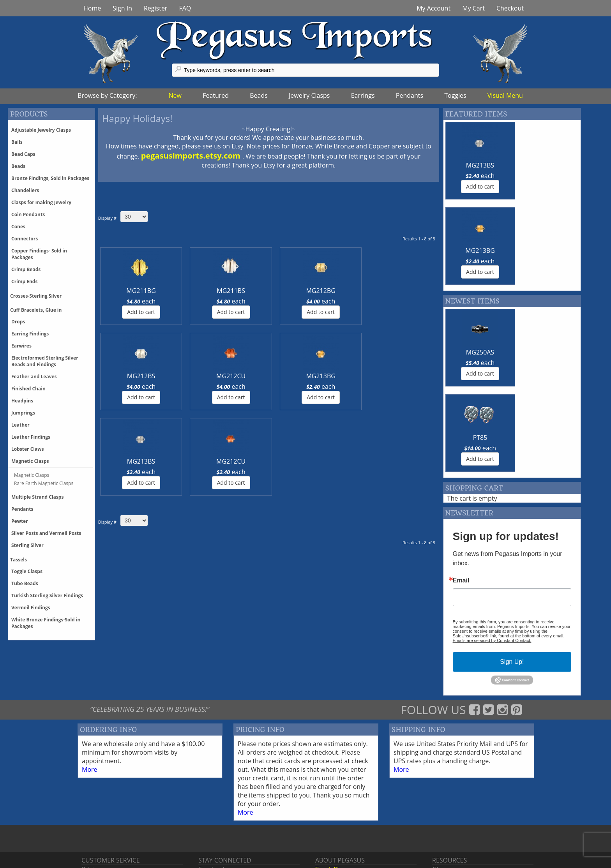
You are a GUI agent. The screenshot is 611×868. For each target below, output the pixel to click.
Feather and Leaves (34, 377)
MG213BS (125, 376)
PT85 (546, 267)
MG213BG (412, 291)
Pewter (20, 521)
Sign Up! (512, 491)
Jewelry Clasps (309, 95)
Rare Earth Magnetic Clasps (44, 483)
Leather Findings (31, 437)
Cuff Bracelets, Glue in (36, 310)
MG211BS (183, 291)
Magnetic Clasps (30, 461)
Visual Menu (505, 95)
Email (461, 410)
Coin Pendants (28, 214)
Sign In (122, 8)
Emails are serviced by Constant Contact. (492, 470)
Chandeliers (25, 190)
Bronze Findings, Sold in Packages (50, 178)
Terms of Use (334, 848)
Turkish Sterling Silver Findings (47, 595)
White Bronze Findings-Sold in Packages (46, 623)
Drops (18, 322)
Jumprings (23, 413)
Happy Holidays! (137, 118)
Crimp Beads (26, 269)
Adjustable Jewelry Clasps (41, 130)
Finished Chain (28, 389)
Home (92, 8)
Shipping (94, 822)
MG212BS (298, 291)
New (175, 95)
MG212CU (355, 291)
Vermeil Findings (31, 608)
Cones (18, 227)
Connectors (25, 239)
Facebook (212, 814)
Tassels (19, 560)
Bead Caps (23, 154)
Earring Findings (30, 334)
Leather (20, 425)
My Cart (473, 8)
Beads (259, 95)
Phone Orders (102, 840)
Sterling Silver (27, 545)
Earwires (21, 346)
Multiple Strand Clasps (37, 497)
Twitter (208, 822)
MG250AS (476, 267)
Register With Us (456, 831)
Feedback (446, 822)
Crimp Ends (24, 281)
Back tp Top (583, 862)
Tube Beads (25, 583)
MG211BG (125, 291)
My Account (434, 8)
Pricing (91, 814)
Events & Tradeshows (346, 831)
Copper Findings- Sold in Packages (39, 254)
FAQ (185, 8)
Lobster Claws (27, 449)
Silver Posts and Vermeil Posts (46, 533)
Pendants (410, 95)
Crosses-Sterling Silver (36, 296)
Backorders (98, 848)
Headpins (22, 401)
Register (155, 8)
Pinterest (211, 831)
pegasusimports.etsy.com (192, 156)
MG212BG (240, 291)
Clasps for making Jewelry (41, 202)
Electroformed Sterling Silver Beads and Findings (45, 361)
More (90, 714)
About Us (329, 840)
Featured (216, 95)
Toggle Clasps (27, 571)
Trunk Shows (334, 814)
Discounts (96, 831)
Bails (17, 142)
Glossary (445, 814)
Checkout (510, 8)
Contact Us (331, 822)
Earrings (363, 95)
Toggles (455, 95)
